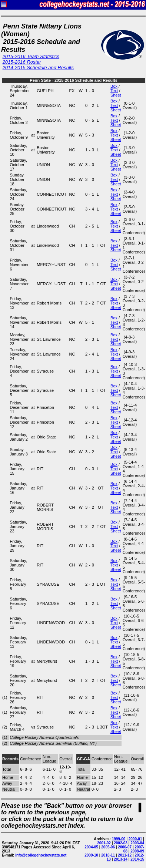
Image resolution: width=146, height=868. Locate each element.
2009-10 (91, 855)
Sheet (116, 95)
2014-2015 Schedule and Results (38, 68)
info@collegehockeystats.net (41, 855)
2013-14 (121, 859)
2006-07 (125, 847)
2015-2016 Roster (22, 62)
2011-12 (125, 855)
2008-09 (137, 851)
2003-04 (137, 843)
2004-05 (91, 847)
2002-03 (121, 843)
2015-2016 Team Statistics (31, 56)
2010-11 (108, 855)
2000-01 (135, 839)
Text (114, 91)
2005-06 (108, 847)
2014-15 (137, 859)
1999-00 (119, 839)
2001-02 (104, 843)
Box (114, 86)
